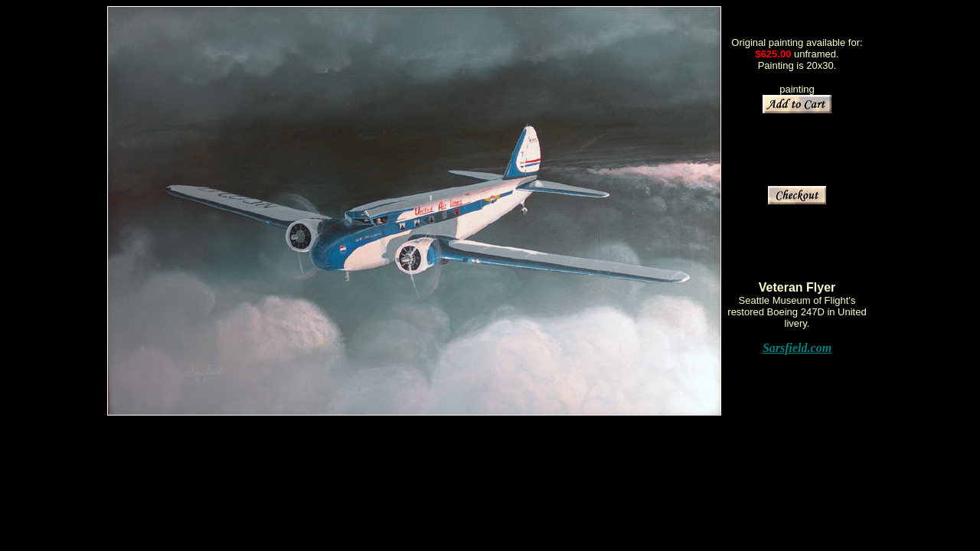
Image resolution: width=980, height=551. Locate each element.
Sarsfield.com (797, 348)
